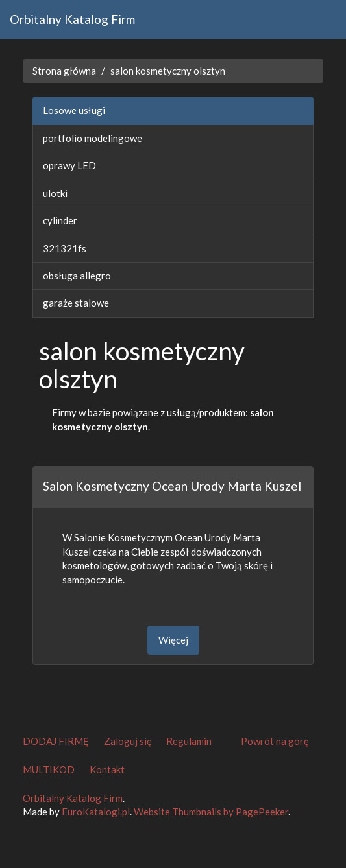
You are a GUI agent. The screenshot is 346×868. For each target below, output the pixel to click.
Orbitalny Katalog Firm (72, 19)
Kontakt (107, 769)
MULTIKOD (49, 769)
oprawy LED (69, 165)
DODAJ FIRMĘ (56, 741)
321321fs (65, 248)
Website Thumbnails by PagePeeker (211, 812)
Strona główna (64, 71)
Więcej (173, 640)
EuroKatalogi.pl (96, 812)
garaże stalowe (76, 303)
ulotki (55, 193)
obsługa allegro (77, 276)
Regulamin (189, 741)
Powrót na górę (275, 741)
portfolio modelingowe (93, 138)
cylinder (60, 220)
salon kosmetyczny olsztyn (168, 71)
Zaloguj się (128, 741)
